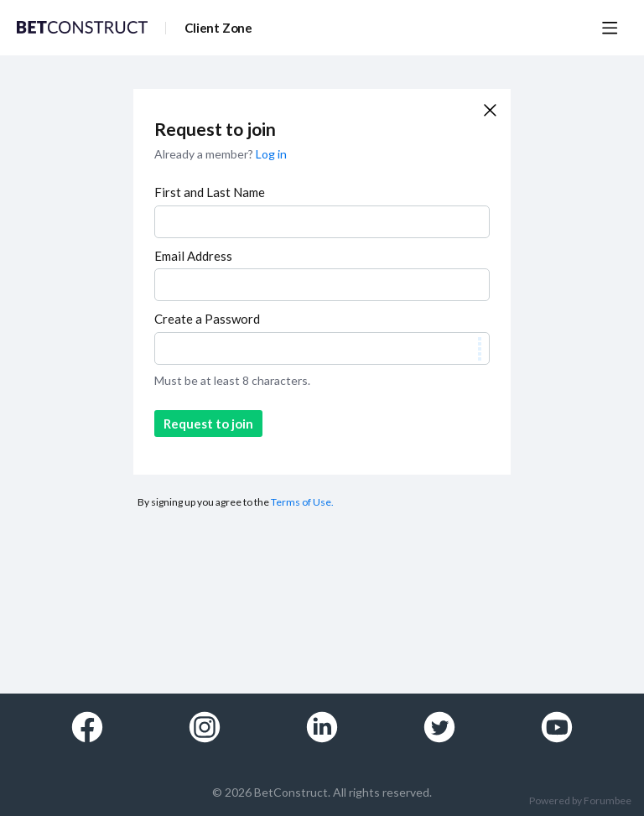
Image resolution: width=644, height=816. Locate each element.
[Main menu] (610, 28)
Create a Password (207, 319)
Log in (271, 154)
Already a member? (221, 154)
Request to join (208, 424)
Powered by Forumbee (580, 801)
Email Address (193, 256)
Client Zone (218, 28)
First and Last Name (210, 192)
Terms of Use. (302, 502)
